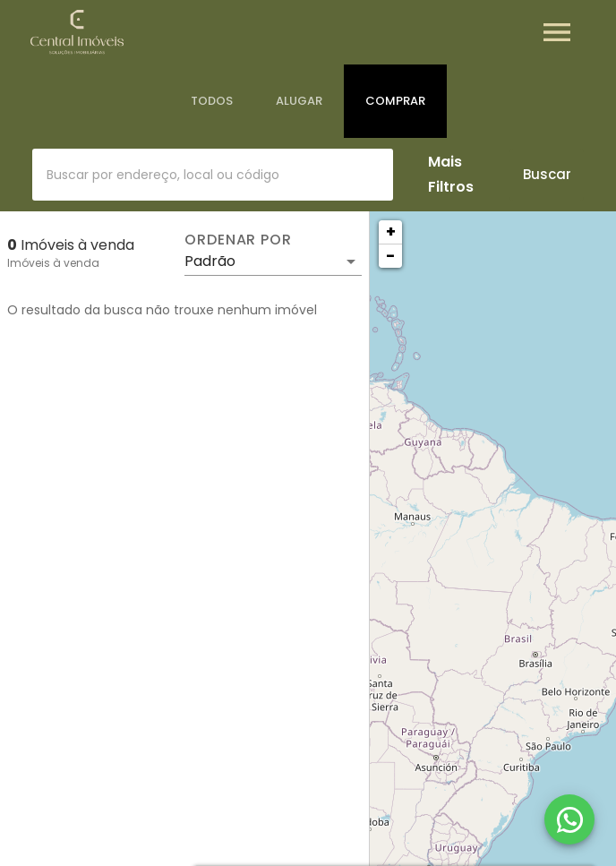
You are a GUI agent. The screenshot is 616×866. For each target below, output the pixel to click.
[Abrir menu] (557, 32)
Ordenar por (238, 240)
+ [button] (391, 232)
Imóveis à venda (53, 263)
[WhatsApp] (569, 819)
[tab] (212, 101)
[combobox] (213, 175)
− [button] (390, 256)
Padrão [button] (210, 261)
